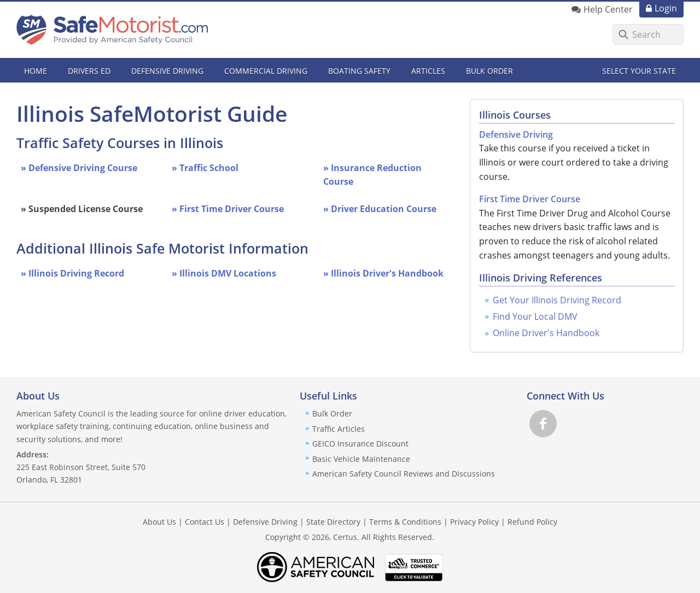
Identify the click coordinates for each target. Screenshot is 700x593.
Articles (428, 71)
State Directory (333, 522)
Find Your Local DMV (535, 316)
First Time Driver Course (530, 199)
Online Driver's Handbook (546, 333)
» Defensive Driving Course (79, 168)
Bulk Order (489, 71)
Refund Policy (532, 522)
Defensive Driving (516, 134)
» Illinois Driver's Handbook (383, 273)
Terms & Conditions (405, 522)
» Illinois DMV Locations (224, 273)
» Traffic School (205, 168)
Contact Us (205, 522)
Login (666, 8)
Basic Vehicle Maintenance (361, 459)
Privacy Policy (474, 522)
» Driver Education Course (380, 209)
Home (36, 71)
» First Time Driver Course (228, 209)
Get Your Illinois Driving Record (557, 300)
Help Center (608, 9)
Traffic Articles (339, 429)
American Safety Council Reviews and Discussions (404, 474)
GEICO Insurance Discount (360, 444)
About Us (159, 522)
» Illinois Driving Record (72, 273)
